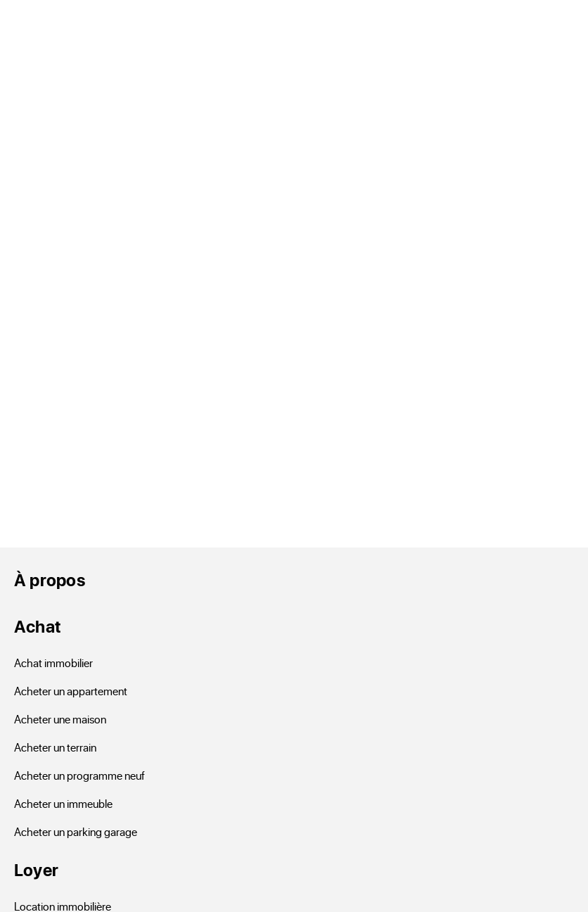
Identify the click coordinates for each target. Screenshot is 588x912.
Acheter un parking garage (76, 831)
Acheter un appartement (71, 691)
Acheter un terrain (55, 747)
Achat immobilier (53, 663)
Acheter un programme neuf (79, 775)
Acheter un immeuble (63, 803)
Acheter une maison (60, 719)
